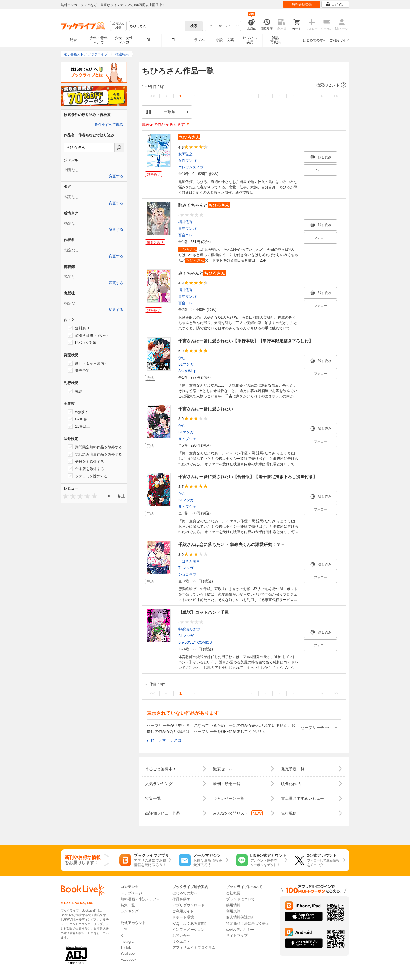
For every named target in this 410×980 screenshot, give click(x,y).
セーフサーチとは (166, 740)
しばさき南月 (189, 561)
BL (149, 40)
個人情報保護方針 (240, 917)
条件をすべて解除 (109, 125)
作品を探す (181, 899)
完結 (75, 391)
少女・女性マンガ (124, 40)
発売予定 (79, 370)
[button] (244, 85)
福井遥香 (185, 222)
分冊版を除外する (86, 461)
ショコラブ (187, 575)
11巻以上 (79, 426)
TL (174, 40)
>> (336, 96)
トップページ (131, 893)
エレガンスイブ (191, 167)
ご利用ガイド (339, 40)
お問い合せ (181, 936)
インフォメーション (188, 930)
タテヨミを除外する (88, 476)
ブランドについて (240, 899)
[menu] (109, 496)
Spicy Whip (187, 371)
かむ (182, 358)
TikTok (126, 948)
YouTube (128, 954)
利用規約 (233, 911)
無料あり (79, 328)
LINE (125, 929)
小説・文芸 (225, 40)
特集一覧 (128, 905)
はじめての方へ (315, 40)
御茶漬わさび (189, 629)
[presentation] (64, 496)
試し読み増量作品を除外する (95, 454)
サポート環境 (183, 917)
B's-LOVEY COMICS (195, 642)
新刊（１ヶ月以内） (88, 363)
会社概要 (233, 893)
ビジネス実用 (250, 40)
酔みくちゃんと (204, 205)
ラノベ (200, 40)
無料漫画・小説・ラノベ (140, 899)
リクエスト (181, 942)
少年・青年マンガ (99, 40)
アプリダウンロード (188, 905)
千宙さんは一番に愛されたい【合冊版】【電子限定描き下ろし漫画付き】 (248, 477)
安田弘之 (185, 154)
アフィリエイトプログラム (194, 948)
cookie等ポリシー (240, 930)
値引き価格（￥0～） (89, 335)
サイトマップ (237, 936)
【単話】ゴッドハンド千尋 (203, 612)
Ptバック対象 (82, 342)
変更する (116, 176)
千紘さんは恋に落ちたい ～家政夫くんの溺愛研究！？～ (231, 545)
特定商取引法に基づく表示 (248, 924)
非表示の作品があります (163, 124)
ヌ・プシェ (187, 439)
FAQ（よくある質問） (190, 924)
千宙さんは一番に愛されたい (206, 409)
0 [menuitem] (109, 496)
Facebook (129, 960)
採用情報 (233, 905)
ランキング (130, 911)
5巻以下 (78, 412)
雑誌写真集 (275, 40)
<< (152, 96)
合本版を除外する (86, 469)
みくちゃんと (202, 273)
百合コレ (185, 235)
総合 (73, 40)
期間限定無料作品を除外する (95, 447)
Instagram (129, 942)
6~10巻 (77, 419)
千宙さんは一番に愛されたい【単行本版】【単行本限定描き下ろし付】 (246, 341)
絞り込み (118, 26)
